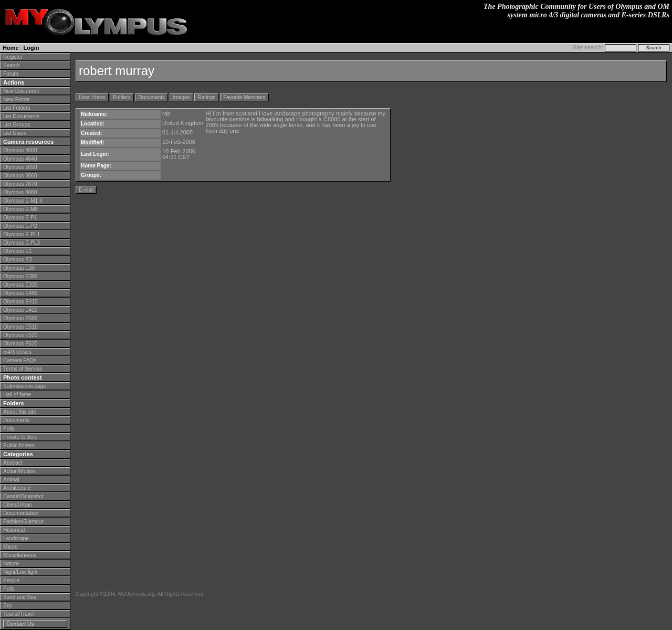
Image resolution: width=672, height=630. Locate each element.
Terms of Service (23, 369)
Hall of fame (17, 395)
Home (11, 48)
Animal (11, 480)
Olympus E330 (20, 285)
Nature (11, 564)
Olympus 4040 (20, 159)
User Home (92, 97)
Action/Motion (19, 471)
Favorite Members (244, 97)
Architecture (17, 488)
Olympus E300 (20, 276)
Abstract (13, 463)
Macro (10, 547)
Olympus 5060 (20, 176)
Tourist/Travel (19, 614)
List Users (15, 133)
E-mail (86, 190)
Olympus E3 (17, 260)
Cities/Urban (18, 505)
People (11, 580)
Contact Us (20, 624)
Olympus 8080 (20, 192)
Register (13, 57)
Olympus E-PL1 (22, 234)
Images (181, 97)
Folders (122, 97)
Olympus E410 (20, 302)
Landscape (16, 538)
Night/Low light (20, 572)
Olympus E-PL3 (22, 243)
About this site (20, 412)
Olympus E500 (20, 318)
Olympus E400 (20, 293)
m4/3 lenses (17, 352)
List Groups (17, 125)
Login (31, 48)
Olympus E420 (20, 310)
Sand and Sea (20, 597)
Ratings (206, 97)
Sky (8, 606)
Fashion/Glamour (23, 522)
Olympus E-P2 (20, 226)
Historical (14, 530)
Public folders (19, 445)
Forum (11, 74)
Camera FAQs (20, 360)
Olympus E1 (17, 251)
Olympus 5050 (20, 167)
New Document (21, 91)
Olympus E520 (20, 335)
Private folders (20, 437)
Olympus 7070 (20, 184)
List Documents (21, 116)
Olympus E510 (20, 327)
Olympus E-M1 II (23, 201)
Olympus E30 (19, 268)
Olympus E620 (20, 344)
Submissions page (25, 386)
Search (12, 65)
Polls (9, 429)
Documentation (21, 513)
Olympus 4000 (20, 150)
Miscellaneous (20, 555)
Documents (17, 420)
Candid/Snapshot (23, 496)
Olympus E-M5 (20, 209)
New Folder (17, 99)
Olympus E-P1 (20, 218)
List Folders (17, 108)
